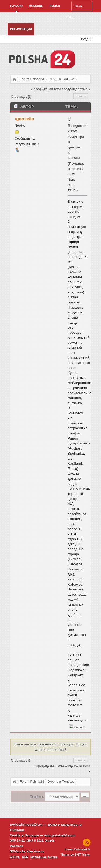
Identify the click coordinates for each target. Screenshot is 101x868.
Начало (16, 6)
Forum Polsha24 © (77, 849)
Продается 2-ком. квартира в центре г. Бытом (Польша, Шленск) (77, 147)
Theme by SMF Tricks (75, 855)
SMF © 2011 (35, 840)
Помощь (36, 6)
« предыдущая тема (46, 89)
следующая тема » (76, 89)
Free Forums (35, 851)
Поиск (55, 6)
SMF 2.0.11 (17, 840)
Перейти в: (37, 797)
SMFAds (16, 851)
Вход (70, 17)
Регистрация (21, 29)
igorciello (25, 119)
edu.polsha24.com (60, 835)
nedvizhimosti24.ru (26, 824)
